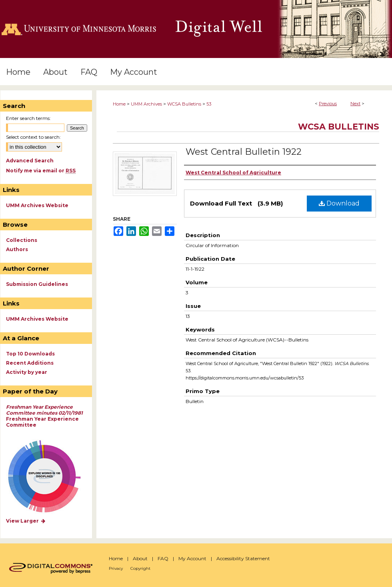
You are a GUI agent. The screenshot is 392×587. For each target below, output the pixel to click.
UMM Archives (146, 104)
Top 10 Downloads (30, 354)
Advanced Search (30, 161)
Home (119, 104)
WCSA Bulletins (184, 104)
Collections (22, 240)
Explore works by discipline (49, 477)
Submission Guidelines (37, 284)
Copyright (140, 568)
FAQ (163, 558)
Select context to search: (33, 137)
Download (339, 203)
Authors (17, 249)
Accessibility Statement (243, 558)
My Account (192, 558)
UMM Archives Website (37, 205)
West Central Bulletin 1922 (244, 152)
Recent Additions (30, 363)
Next (355, 104)
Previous (328, 104)
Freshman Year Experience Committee (44, 416)
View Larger (26, 521)
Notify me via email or (41, 171)
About (140, 558)
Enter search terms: (28, 118)
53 (209, 104)
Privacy (116, 568)
